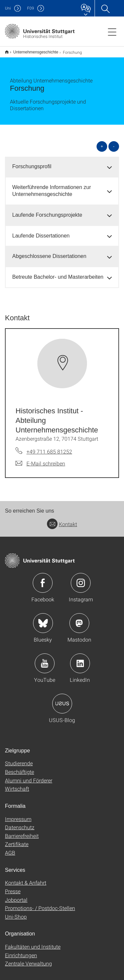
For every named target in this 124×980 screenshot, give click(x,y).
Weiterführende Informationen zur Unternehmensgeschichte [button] (52, 186)
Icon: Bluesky (43, 619)
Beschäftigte (20, 767)
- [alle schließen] (114, 142)
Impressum (18, 815)
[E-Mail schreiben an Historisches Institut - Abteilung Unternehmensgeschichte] (40, 459)
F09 (31, 8)
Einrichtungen (21, 951)
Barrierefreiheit (22, 831)
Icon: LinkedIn (80, 659)
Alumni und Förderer (29, 776)
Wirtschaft (17, 784)
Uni (8, 8)
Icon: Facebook (43, 579)
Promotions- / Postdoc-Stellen (40, 904)
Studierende (19, 759)
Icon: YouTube (45, 659)
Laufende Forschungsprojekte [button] (47, 211)
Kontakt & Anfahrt (26, 878)
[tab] (62, 162)
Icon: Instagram (81, 579)
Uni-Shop (16, 912)
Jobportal (16, 895)
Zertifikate (17, 840)
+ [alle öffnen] (102, 142)
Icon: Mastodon (79, 619)
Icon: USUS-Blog (62, 699)
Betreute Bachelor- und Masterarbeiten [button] (58, 273)
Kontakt (62, 520)
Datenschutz (20, 823)
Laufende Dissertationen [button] (41, 231)
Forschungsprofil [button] (32, 162)
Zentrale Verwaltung (28, 959)
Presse (13, 887)
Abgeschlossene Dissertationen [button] (49, 252)
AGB (10, 848)
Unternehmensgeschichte (32, 50)
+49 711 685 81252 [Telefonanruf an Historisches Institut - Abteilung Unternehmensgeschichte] (49, 447)
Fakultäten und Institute (33, 942)
